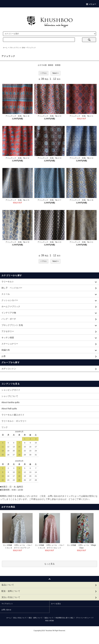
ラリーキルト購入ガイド (13, 415)
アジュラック (31, 48)
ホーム (5, 48)
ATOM (52, 621)
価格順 (51, 65)
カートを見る (56, 604)
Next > (56, 73)
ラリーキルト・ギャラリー (14, 421)
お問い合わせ (6, 610)
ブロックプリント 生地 (17, 48)
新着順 (58, 65)
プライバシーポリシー (83, 618)
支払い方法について (20, 618)
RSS (47, 621)
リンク (5, 427)
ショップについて (10, 396)
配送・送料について (35, 618)
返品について (49, 618)
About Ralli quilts (9, 409)
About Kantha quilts (10, 402)
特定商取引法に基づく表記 (64, 618)
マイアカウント (7, 604)
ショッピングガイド (11, 390)
